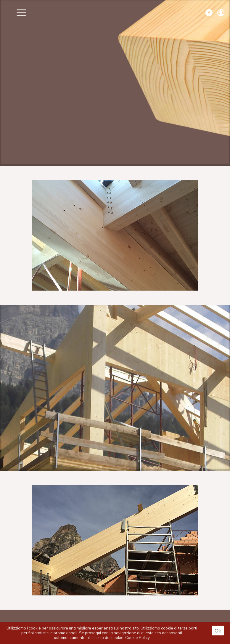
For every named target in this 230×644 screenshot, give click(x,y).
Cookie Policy (137, 637)
